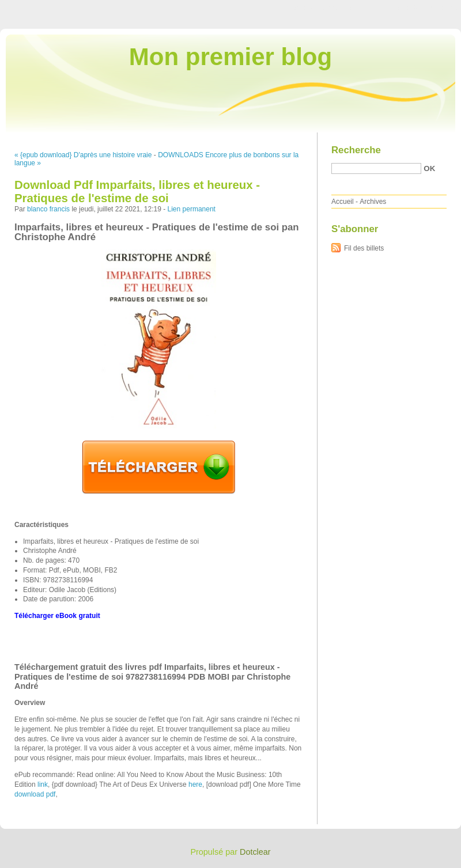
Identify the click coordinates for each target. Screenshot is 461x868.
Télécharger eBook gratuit (57, 616)
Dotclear (255, 852)
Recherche (356, 150)
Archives (373, 202)
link (43, 784)
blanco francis (48, 209)
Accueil (343, 202)
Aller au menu (371, 8)
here (195, 784)
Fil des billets (364, 248)
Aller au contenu (320, 8)
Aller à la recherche (427, 8)
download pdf (35, 794)
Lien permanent (192, 209)
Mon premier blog (231, 57)
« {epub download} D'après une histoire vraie (83, 155)
